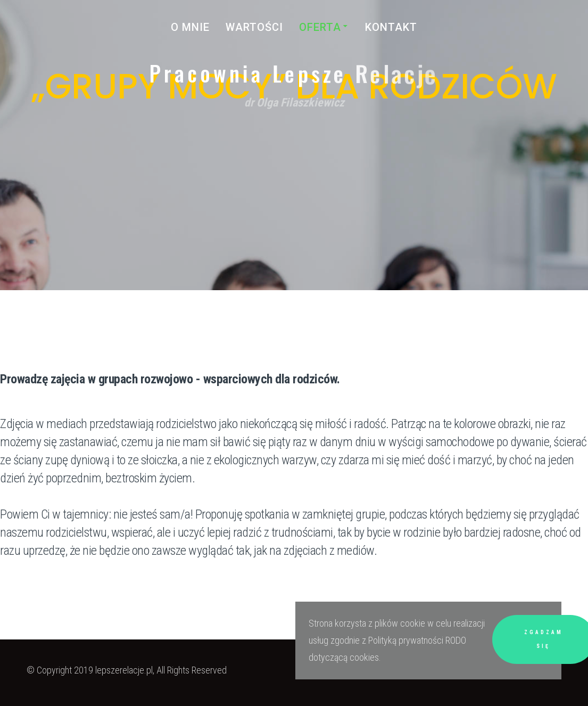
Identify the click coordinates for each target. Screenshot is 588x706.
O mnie (190, 27)
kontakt (391, 27)
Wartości (254, 27)
